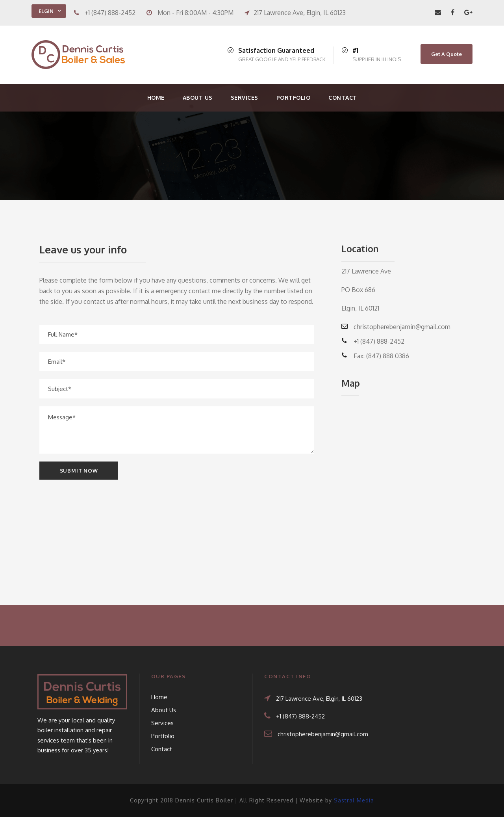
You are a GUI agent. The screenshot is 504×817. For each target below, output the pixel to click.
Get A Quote (447, 54)
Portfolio (294, 98)
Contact (343, 98)
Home (156, 98)
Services (245, 98)
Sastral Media (354, 800)
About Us (198, 98)
